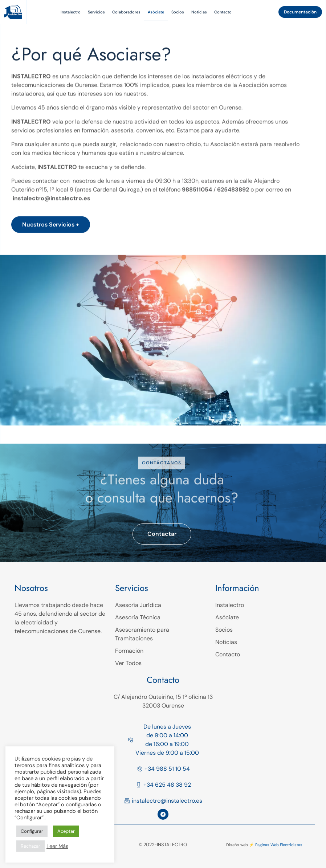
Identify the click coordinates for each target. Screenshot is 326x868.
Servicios (96, 12)
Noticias (199, 12)
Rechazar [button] (30, 846)
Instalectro (71, 12)
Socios (178, 12)
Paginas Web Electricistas (279, 845)
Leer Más (57, 846)
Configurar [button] (32, 831)
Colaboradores (126, 12)
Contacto (223, 12)
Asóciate (156, 12)
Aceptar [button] (66, 831)
